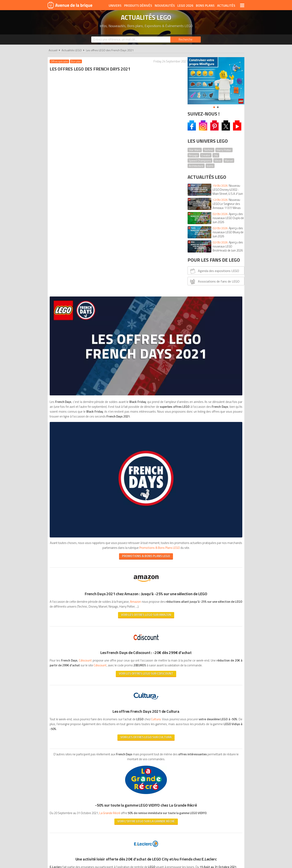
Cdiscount (86, 387)
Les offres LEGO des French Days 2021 (110, 50)
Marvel (229, 160)
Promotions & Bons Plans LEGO (144, 673)
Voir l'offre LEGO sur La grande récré (115, 562)
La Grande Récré (112, 549)
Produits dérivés (138, 5)
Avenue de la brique (70, 5)
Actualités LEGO (72, 50)
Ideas (218, 160)
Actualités (226, 5)
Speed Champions (200, 160)
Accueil (53, 50)
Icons (210, 166)
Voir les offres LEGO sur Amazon (115, 341)
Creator (206, 155)
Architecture (196, 166)
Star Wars (195, 150)
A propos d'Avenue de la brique (101, 747)
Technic (209, 150)
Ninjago (193, 155)
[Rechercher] (186, 40)
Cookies (172, 747)
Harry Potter (224, 150)
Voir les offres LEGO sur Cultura (115, 473)
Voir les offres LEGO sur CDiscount (115, 405)
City (216, 155)
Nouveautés (165, 5)
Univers (115, 5)
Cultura (156, 450)
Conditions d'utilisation (145, 747)
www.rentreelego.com (65, 632)
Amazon (147, 323)
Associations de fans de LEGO (214, 281)
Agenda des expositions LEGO (214, 271)
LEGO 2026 (185, 5)
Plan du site (190, 747)
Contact (208, 747)
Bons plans (205, 5)
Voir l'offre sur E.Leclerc (115, 641)
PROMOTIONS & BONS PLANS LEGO (115, 278)
